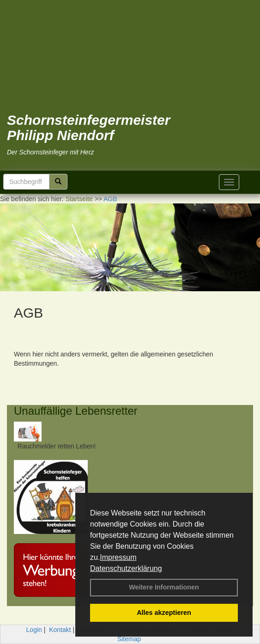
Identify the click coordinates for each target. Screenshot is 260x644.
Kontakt (60, 630)
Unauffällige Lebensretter (76, 411)
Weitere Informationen (164, 587)
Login (34, 630)
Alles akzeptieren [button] (164, 613)
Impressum (118, 557)
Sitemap (129, 639)
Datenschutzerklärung (126, 568)
